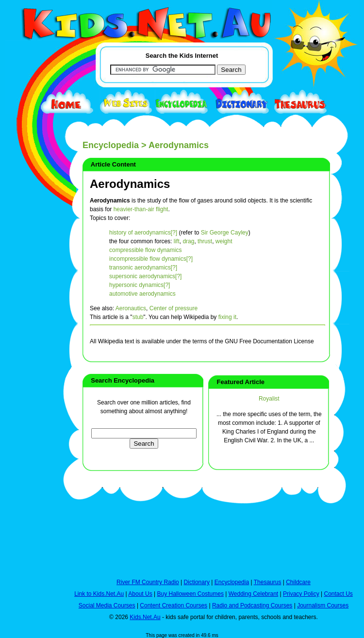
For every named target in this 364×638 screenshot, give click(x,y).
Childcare (298, 582)
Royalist (269, 399)
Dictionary (197, 582)
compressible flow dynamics (145, 250)
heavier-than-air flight (141, 209)
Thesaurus (268, 582)
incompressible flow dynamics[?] (151, 259)
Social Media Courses (107, 605)
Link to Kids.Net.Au (99, 594)
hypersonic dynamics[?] (140, 285)
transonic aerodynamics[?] (143, 268)
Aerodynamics (130, 184)
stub (138, 317)
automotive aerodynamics (142, 294)
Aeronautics (131, 308)
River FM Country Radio (148, 582)
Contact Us (338, 594)
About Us (140, 594)
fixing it (227, 317)
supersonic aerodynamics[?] (145, 276)
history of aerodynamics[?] (143, 233)
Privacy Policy (301, 594)
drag (188, 241)
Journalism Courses (323, 605)
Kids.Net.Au (145, 617)
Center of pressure (174, 308)
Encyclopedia (111, 145)
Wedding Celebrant (254, 594)
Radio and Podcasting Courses (252, 605)
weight (224, 241)
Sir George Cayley (225, 233)
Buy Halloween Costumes (190, 594)
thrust (205, 241)
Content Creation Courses (174, 605)
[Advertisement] (29, 355)
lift (177, 241)
